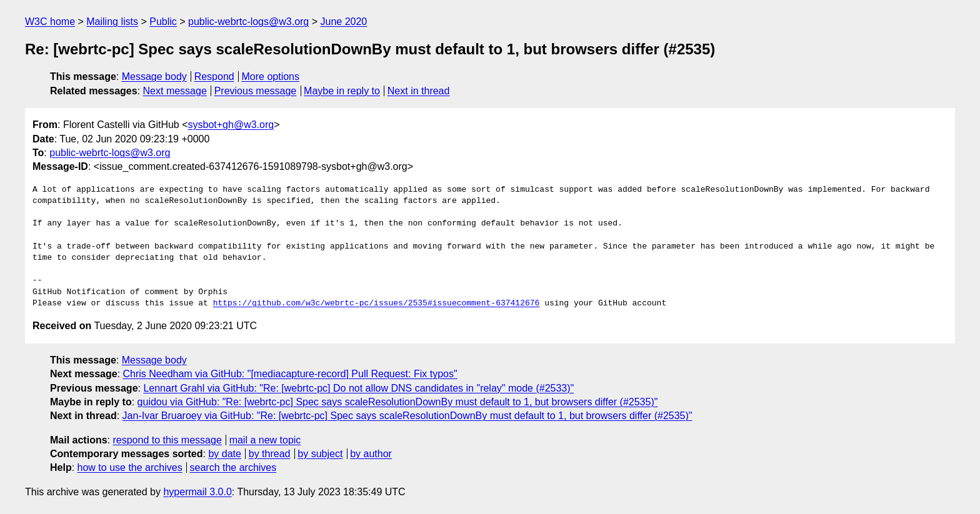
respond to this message (167, 440)
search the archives (233, 467)
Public (163, 22)
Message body (154, 77)
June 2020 (344, 22)
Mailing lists (112, 22)
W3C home (50, 22)
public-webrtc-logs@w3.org (248, 22)
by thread (270, 454)
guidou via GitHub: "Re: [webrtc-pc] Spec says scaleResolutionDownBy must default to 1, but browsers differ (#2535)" (398, 402)
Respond (214, 77)
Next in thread (419, 91)
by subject (320, 454)
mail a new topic (265, 440)
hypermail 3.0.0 (197, 492)
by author (371, 454)
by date (224, 454)
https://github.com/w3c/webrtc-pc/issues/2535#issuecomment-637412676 (377, 304)
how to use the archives (130, 467)
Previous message (256, 91)
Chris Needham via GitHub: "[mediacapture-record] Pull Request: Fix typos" (290, 374)
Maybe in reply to (342, 91)
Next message (175, 91)
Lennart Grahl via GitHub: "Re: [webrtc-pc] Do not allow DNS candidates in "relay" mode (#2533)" (358, 388)
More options (271, 77)
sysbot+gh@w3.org (231, 125)
